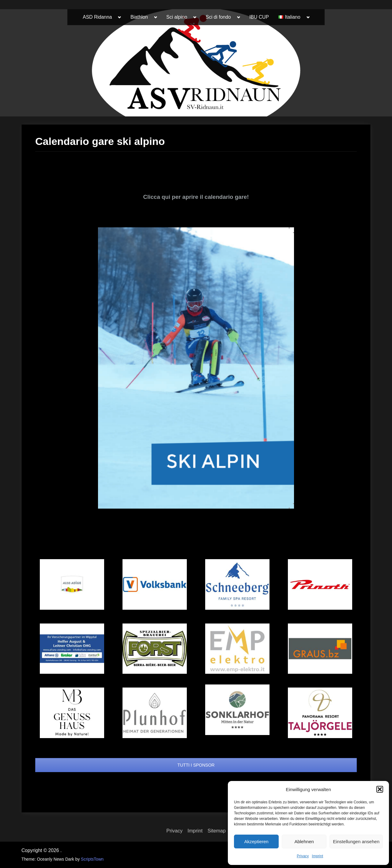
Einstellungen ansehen (356, 841)
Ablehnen (304, 841)
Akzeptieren (256, 841)
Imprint (317, 856)
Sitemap (217, 831)
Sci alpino (177, 17)
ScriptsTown (92, 859)
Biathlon (139, 17)
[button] (380, 789)
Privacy (303, 856)
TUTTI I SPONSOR (196, 765)
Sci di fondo (218, 17)
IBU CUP (259, 17)
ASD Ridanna (97, 17)
